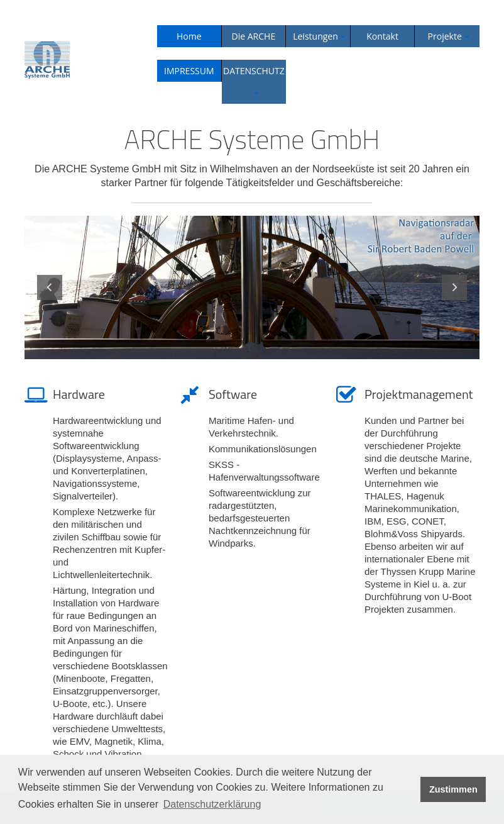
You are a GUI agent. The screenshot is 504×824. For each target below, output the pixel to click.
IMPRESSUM (189, 71)
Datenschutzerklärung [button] (212, 804)
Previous (50, 287)
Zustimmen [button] (453, 789)
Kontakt (382, 36)
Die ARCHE (254, 36)
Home (189, 36)
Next (454, 287)
